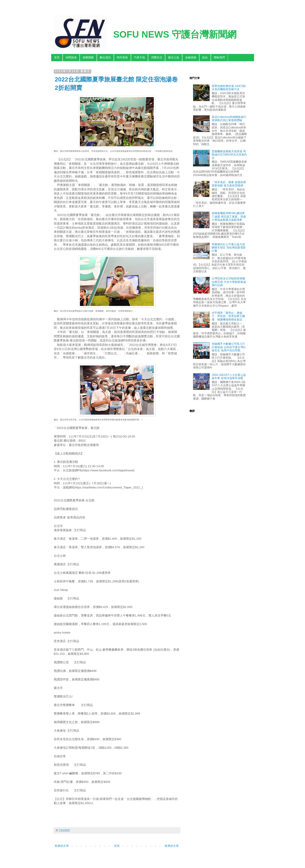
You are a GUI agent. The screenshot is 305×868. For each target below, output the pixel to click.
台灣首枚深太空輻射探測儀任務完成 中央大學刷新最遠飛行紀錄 (229, 282)
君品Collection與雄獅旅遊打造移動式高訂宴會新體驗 (229, 119)
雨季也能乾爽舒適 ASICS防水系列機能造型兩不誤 (229, 88)
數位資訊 (105, 57)
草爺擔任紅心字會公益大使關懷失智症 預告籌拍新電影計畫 (229, 248)
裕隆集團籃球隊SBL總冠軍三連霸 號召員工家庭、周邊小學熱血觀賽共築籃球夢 (229, 217)
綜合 (205, 57)
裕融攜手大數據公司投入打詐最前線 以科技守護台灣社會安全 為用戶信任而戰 (229, 347)
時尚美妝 (122, 57)
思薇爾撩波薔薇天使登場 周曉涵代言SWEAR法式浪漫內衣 (229, 155)
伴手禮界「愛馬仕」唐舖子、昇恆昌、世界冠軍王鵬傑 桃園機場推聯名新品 (228, 316)
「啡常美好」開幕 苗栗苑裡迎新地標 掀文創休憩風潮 (229, 184)
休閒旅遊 (71, 57)
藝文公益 (174, 57)
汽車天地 (139, 57)
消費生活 (157, 57)
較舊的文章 (172, 846)
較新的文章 (62, 846)
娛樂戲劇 (88, 57)
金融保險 (191, 57)
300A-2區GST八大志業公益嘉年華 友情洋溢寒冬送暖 (229, 377)
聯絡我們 (219, 57)
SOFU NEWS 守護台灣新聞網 (175, 34)
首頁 (57, 57)
